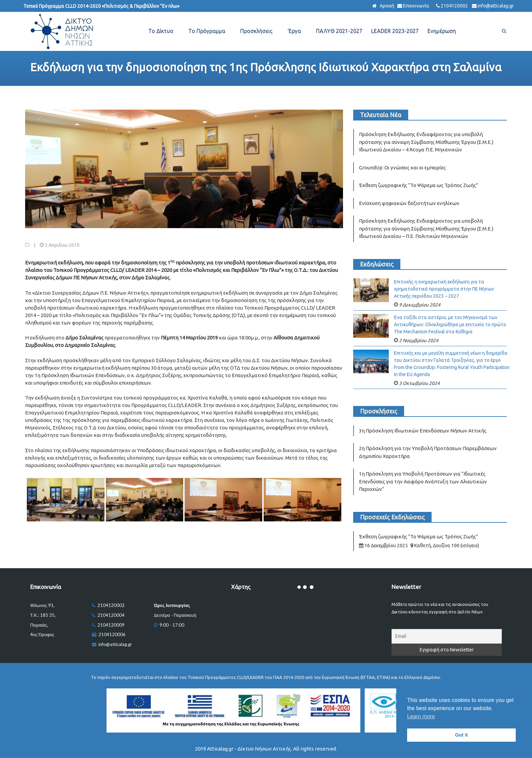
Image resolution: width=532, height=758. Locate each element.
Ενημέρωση (442, 31)
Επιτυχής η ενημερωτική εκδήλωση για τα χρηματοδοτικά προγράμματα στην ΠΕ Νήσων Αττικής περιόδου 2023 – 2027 (444, 289)
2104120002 (454, 6)
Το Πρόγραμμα (207, 31)
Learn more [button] (421, 716)
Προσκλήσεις (256, 31)
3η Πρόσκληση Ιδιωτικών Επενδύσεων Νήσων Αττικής (423, 431)
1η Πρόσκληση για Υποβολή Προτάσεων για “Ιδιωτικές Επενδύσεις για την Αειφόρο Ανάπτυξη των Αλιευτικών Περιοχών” (423, 481)
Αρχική (386, 6)
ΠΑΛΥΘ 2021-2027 (339, 31)
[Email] (447, 636)
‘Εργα (294, 31)
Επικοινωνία (416, 6)
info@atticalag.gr (496, 6)
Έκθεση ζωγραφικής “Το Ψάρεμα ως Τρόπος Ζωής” (419, 185)
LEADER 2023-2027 (395, 31)
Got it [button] (461, 735)
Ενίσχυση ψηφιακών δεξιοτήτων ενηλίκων (409, 203)
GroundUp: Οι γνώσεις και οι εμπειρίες (402, 168)
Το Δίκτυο (161, 31)
